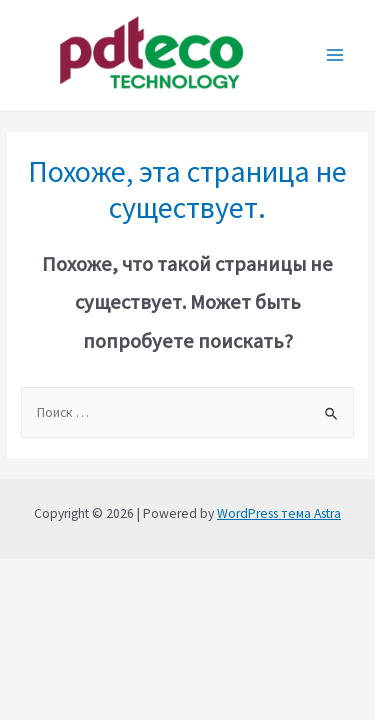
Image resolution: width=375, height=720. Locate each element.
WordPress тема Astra (279, 513)
